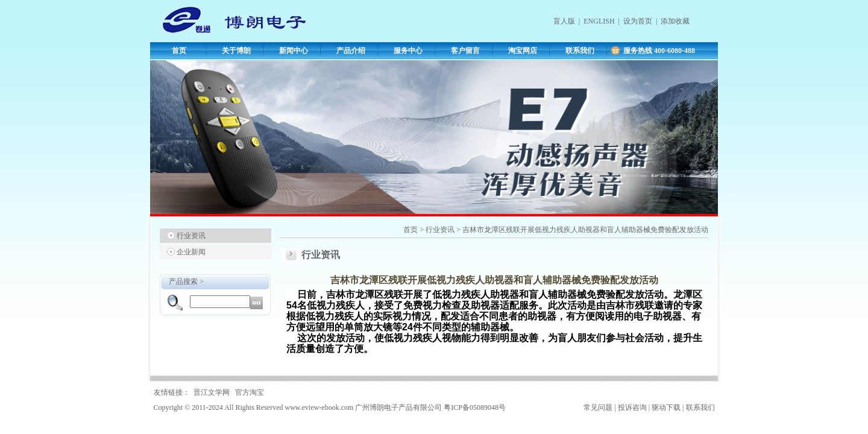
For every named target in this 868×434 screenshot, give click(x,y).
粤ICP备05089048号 (475, 407)
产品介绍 (351, 51)
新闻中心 (294, 51)
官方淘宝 (250, 392)
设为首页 (638, 21)
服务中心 (408, 51)
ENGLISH (599, 21)
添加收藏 (675, 21)
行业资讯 (191, 236)
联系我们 (580, 51)
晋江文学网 (212, 392)
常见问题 (598, 407)
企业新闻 (191, 252)
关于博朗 (236, 51)
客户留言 (465, 51)
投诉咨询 (632, 407)
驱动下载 (666, 407)
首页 (179, 51)
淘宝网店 (523, 51)
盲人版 (564, 21)
